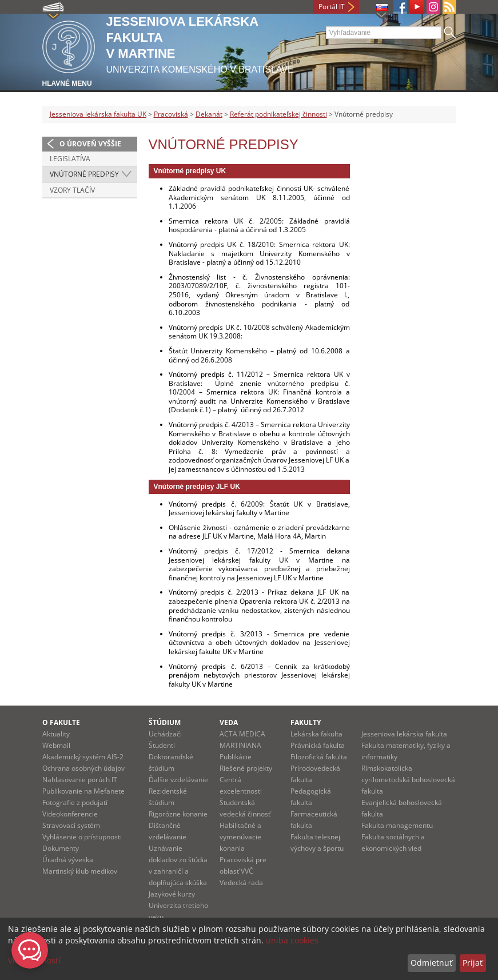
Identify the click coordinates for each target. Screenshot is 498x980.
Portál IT (332, 7)
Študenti (162, 745)
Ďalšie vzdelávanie (178, 780)
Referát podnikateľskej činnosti (278, 114)
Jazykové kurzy (172, 894)
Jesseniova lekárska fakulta (404, 734)
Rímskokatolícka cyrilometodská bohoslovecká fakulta (408, 780)
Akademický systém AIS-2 (83, 757)
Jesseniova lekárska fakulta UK (98, 114)
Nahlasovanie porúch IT (80, 780)
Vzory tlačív (72, 190)
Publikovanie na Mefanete (83, 791)
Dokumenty (61, 848)
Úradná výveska (68, 860)
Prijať (473, 963)
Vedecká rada (241, 883)
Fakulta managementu (397, 825)
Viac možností (34, 960)
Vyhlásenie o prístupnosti (82, 837)
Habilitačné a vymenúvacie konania (240, 837)
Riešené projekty (246, 768)
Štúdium (165, 722)
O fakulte (61, 722)
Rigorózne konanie (178, 814)
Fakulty (306, 722)
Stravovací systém (71, 825)
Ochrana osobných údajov (83, 768)
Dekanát (209, 114)
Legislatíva (70, 159)
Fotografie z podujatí (75, 802)
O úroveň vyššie (90, 144)
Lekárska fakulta (316, 734)
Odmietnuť (431, 963)
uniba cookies (292, 940)
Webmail (56, 745)
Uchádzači (165, 734)
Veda (229, 722)
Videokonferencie (70, 814)
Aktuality (56, 734)
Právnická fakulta (318, 745)
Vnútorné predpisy (84, 174)
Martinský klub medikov (80, 871)
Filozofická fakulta (319, 757)
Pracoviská (171, 114)
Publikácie (236, 757)
